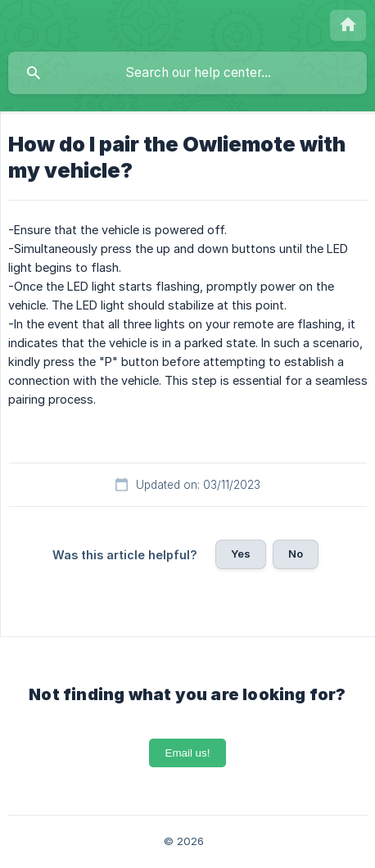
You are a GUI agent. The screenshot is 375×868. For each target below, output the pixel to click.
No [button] (296, 554)
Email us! (188, 753)
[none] (348, 25)
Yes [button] (241, 554)
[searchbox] (187, 73)
